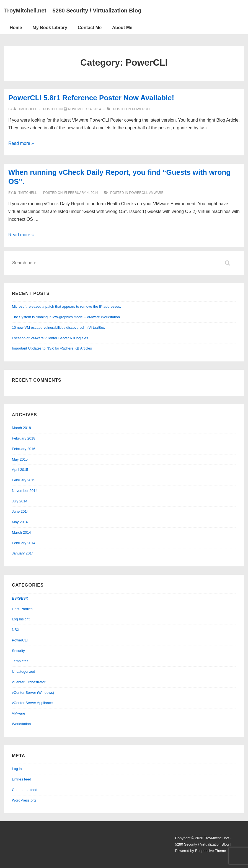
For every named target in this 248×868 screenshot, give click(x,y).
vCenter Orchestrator (29, 682)
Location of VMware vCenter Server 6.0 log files (50, 338)
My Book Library (50, 28)
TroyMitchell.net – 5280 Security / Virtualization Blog (73, 11)
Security (18, 651)
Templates (20, 661)
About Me (122, 28)
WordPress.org (24, 800)
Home (16, 28)
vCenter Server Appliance (32, 703)
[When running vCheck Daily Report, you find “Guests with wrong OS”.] (83, 193)
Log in (17, 769)
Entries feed (21, 779)
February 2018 (24, 438)
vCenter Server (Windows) (33, 693)
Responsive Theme (211, 851)
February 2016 (24, 449)
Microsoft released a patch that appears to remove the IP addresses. (66, 306)
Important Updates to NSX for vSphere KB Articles (52, 348)
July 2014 (20, 501)
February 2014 (24, 543)
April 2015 (20, 470)
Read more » (21, 143)
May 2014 (20, 522)
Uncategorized (24, 671)
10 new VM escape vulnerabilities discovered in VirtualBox (58, 328)
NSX (16, 630)
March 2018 (21, 428)
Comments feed (25, 790)
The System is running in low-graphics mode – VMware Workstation (66, 317)
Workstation (21, 724)
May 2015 (20, 459)
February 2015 (24, 480)
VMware (156, 193)
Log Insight (21, 619)
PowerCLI (141, 109)
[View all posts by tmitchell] (26, 109)
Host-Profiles (22, 609)
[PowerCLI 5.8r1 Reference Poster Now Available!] (85, 109)
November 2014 (25, 491)
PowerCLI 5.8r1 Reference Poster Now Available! (91, 98)
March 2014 (21, 532)
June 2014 (20, 511)
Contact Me (90, 28)
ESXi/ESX (20, 598)
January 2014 (23, 553)
